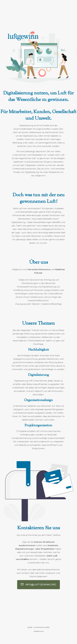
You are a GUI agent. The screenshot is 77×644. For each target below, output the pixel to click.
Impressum (39, 631)
